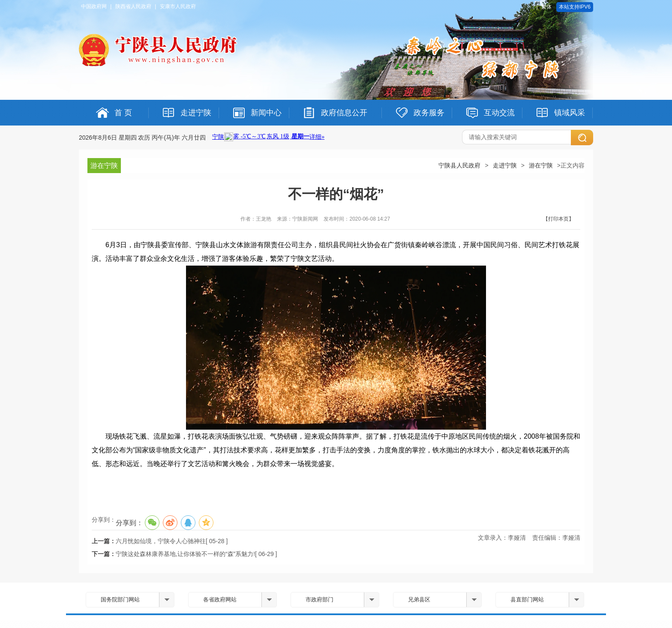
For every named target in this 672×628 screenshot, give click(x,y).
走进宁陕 (505, 165)
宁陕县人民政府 (459, 165)
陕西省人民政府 (133, 6)
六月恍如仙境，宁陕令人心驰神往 (161, 541)
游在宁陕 (541, 165)
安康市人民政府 (178, 6)
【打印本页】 (558, 219)
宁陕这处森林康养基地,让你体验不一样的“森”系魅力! (185, 554)
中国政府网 (94, 6)
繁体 (546, 7)
